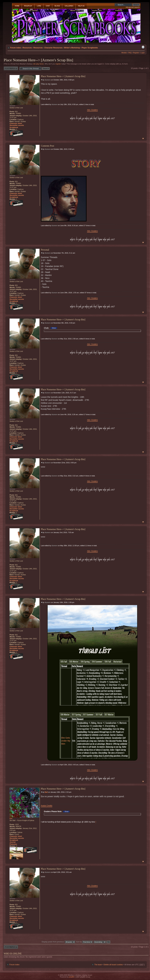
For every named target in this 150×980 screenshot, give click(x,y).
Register (136, 53)
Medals (124, 53)
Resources (27, 48)
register (58, 64)
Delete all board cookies (113, 965)
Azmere (48, 80)
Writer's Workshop (72, 48)
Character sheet (16, 123)
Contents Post (47, 146)
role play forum (38, 64)
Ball (46, 792)
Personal (45, 250)
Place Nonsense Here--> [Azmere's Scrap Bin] (38, 60)
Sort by (84, 942)
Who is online (13, 954)
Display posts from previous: (58, 942)
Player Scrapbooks (90, 48)
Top (143, 138)
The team (98, 965)
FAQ (130, 53)
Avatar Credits (47, 806)
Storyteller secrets (17, 125)
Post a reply (11, 68)
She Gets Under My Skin (66, 741)
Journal (13, 842)
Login (143, 53)
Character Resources (53, 48)
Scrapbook (14, 127)
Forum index (16, 48)
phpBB (71, 977)
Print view (143, 47)
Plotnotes (13, 844)
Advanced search (133, 7)
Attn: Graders (92, 110)
